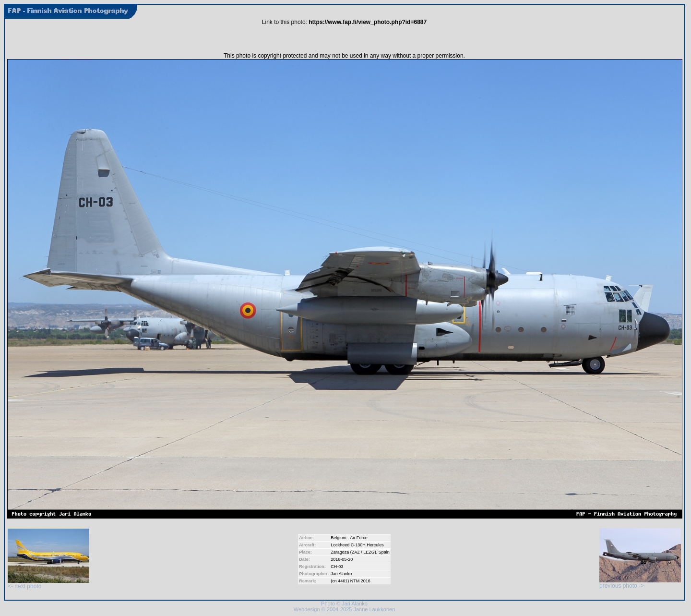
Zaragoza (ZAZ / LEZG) (353, 552)
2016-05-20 (342, 559)
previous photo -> (640, 583)
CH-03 (337, 567)
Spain (384, 552)
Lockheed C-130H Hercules (357, 545)
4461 (343, 581)
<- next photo (48, 584)
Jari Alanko (341, 574)
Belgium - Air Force (349, 538)
